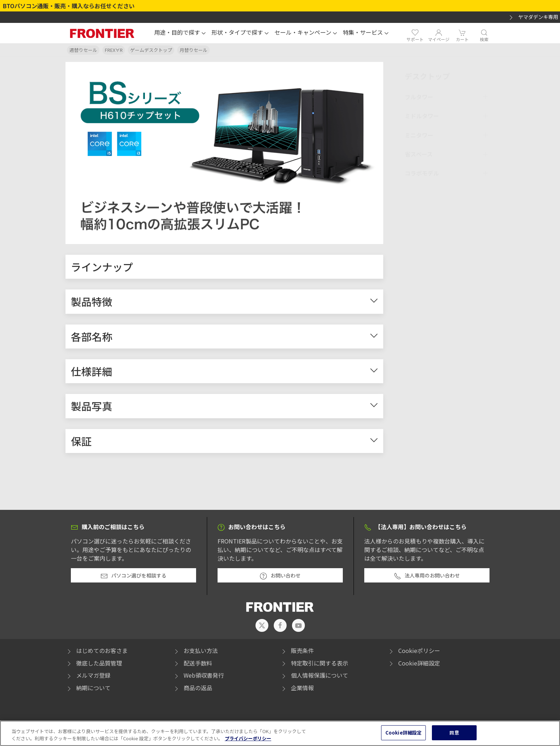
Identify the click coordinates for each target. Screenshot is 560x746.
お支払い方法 (195, 652)
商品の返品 (193, 689)
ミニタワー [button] (419, 133)
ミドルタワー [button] (422, 114)
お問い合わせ (280, 578)
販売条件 (297, 652)
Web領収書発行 (198, 677)
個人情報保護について (314, 677)
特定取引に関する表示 (314, 665)
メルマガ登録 (88, 677)
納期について (88, 689)
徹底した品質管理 (94, 665)
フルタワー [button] (419, 95)
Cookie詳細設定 (419, 665)
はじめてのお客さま (97, 652)
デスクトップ (427, 74)
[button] (180, 33)
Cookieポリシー (414, 652)
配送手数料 (193, 665)
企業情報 (297, 689)
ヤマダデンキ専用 (533, 17)
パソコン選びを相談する (133, 578)
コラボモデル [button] (422, 172)
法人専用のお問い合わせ (427, 578)
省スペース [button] (419, 153)
